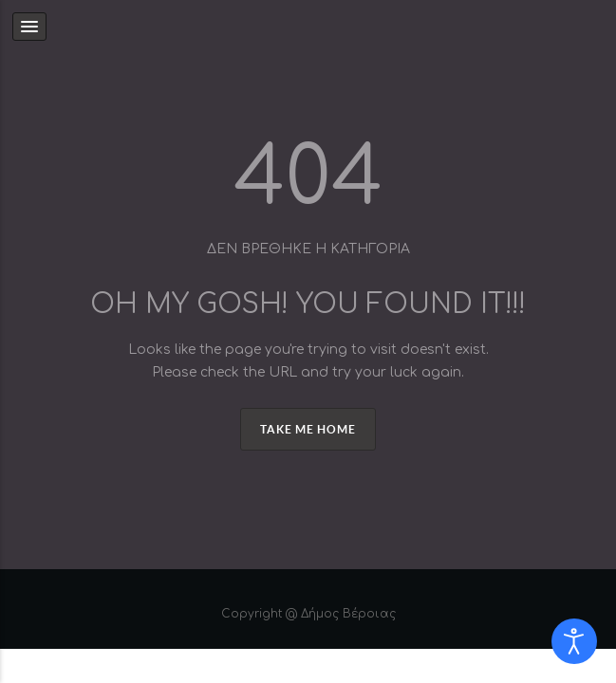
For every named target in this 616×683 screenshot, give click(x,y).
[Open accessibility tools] (574, 641)
